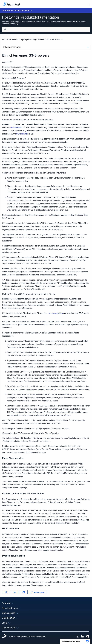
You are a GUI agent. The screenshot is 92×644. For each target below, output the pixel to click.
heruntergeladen (56, 313)
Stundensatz (22, 134)
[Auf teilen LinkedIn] (15, 592)
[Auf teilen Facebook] (24, 592)
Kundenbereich (18, 127)
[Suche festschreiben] (5, 29)
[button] (75, 641)
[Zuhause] (12, 4)
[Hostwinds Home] (4, 637)
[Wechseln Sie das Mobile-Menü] (88, 4)
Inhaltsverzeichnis (46, 47)
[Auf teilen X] (6, 592)
